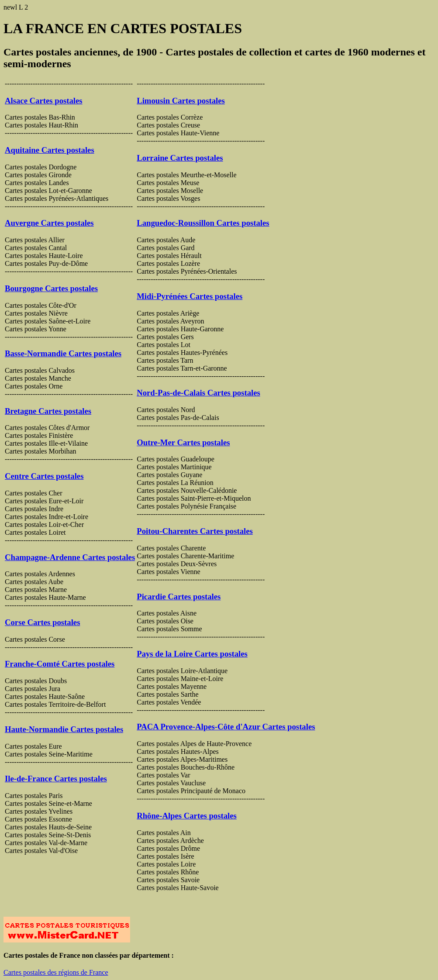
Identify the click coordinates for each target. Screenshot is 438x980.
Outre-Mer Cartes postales (183, 442)
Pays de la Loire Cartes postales (192, 654)
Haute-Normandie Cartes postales (64, 729)
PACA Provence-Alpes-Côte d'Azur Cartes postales (226, 727)
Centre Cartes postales (44, 476)
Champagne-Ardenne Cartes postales (70, 557)
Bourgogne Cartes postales (51, 288)
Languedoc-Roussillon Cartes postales (203, 223)
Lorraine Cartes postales (180, 158)
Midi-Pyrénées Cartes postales (190, 296)
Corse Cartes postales (42, 622)
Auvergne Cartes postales (49, 223)
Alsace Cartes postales (44, 101)
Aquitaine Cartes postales (50, 150)
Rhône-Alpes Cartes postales (187, 816)
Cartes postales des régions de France (56, 972)
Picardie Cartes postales (179, 597)
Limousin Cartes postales (181, 101)
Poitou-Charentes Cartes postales (195, 531)
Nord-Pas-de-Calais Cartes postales (198, 393)
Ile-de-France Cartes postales (56, 779)
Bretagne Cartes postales (48, 411)
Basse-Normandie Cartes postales (63, 353)
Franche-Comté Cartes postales (60, 664)
